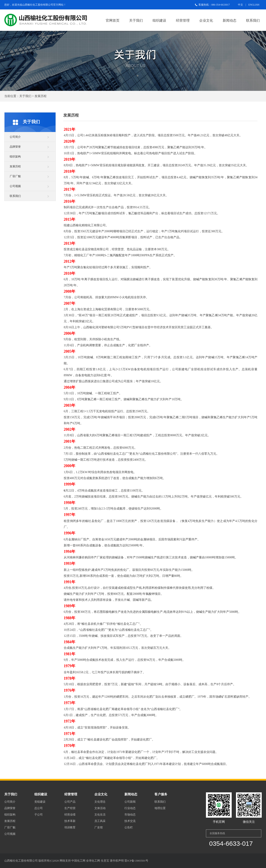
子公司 (39, 815)
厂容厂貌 (15, 176)
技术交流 (130, 821)
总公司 (39, 808)
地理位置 (160, 808)
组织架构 (15, 157)
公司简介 (15, 137)
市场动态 (130, 815)
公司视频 (15, 186)
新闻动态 (230, 20)
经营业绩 (70, 815)
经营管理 (183, 20)
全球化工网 (93, 861)
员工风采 (100, 821)
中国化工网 (78, 861)
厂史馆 (99, 827)
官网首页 (113, 20)
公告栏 (129, 827)
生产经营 (70, 808)
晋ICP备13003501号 (136, 861)
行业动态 (130, 808)
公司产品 (70, 802)
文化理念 (100, 802)
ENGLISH (254, 5)
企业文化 (206, 20)
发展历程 (15, 166)
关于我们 (136, 20)
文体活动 (100, 808)
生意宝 (105, 861)
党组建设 (40, 802)
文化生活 (100, 815)
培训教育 (70, 827)
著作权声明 (117, 861)
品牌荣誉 (15, 147)
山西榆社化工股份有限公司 (38, 5)
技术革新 (70, 821)
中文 (240, 5)
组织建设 (159, 20)
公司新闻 (130, 802)
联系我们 (253, 20)
